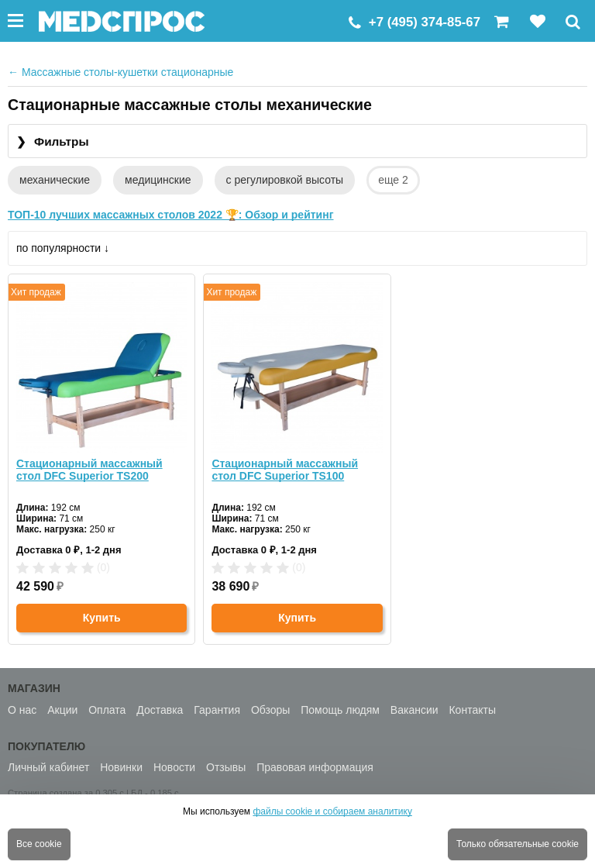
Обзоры (271, 710)
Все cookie (39, 844)
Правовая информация (315, 767)
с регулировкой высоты (285, 180)
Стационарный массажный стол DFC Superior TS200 (89, 470)
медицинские (158, 180)
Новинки (121, 767)
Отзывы (226, 767)
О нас (22, 710)
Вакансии (414, 710)
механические (55, 180)
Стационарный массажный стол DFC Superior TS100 (285, 470)
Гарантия (217, 710)
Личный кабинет (48, 767)
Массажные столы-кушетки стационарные (120, 72)
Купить (102, 618)
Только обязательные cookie (518, 844)
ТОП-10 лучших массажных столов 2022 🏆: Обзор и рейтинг (171, 215)
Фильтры (53, 142)
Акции (62, 710)
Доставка (160, 710)
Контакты (472, 710)
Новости (174, 767)
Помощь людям (340, 710)
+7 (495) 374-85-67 (425, 22)
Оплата (107, 710)
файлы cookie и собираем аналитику (332, 811)
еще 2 (393, 180)
